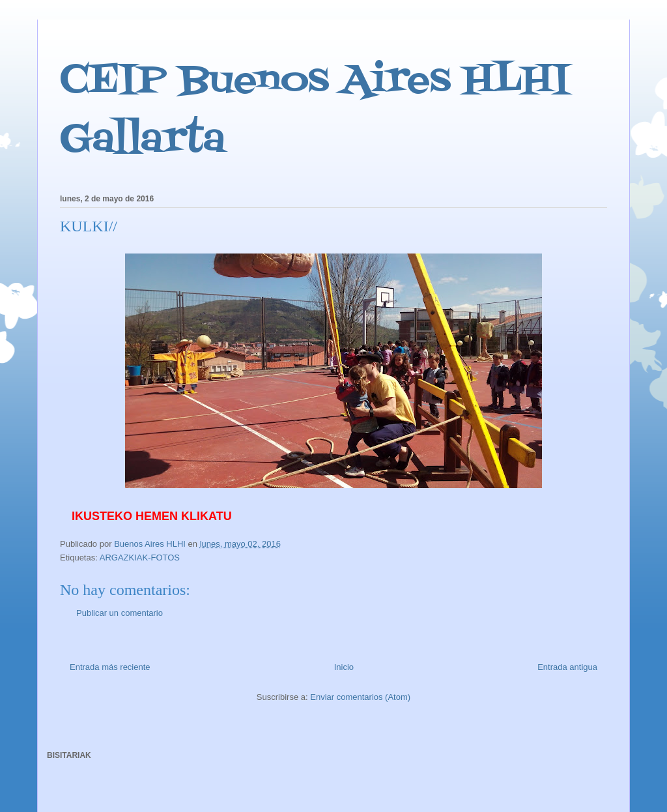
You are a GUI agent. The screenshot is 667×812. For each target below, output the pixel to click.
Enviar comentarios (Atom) (360, 697)
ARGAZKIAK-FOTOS (140, 558)
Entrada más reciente (110, 667)
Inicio (344, 667)
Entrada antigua (567, 667)
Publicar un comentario (120, 613)
